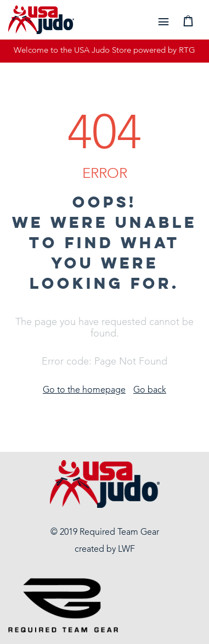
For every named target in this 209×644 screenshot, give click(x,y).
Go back (150, 390)
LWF (126, 550)
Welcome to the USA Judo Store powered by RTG (104, 51)
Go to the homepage (84, 390)
